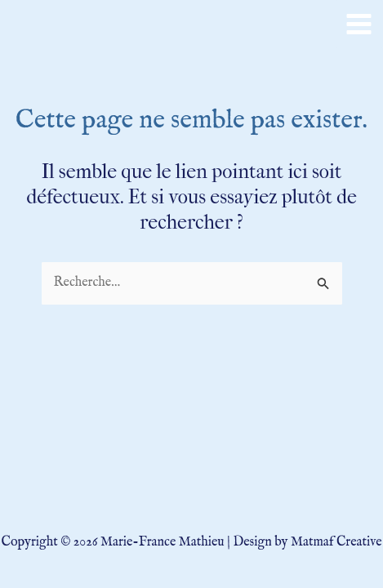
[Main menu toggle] (359, 24)
